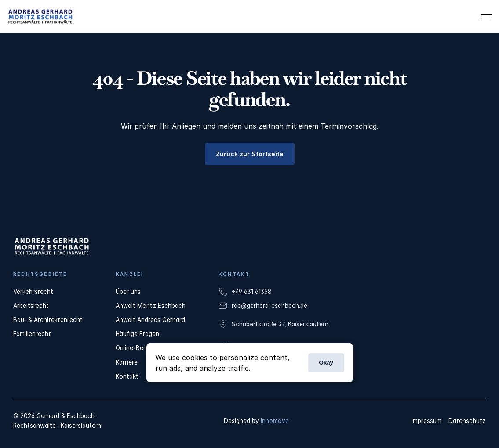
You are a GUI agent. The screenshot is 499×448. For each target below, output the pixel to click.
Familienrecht (32, 334)
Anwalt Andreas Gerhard (150, 320)
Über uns (128, 292)
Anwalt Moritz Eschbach (151, 306)
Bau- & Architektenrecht (48, 320)
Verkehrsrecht (33, 292)
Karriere (127, 362)
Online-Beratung (139, 348)
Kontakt (127, 376)
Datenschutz (467, 421)
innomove (275, 421)
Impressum (426, 421)
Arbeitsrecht (31, 306)
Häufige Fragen (137, 334)
